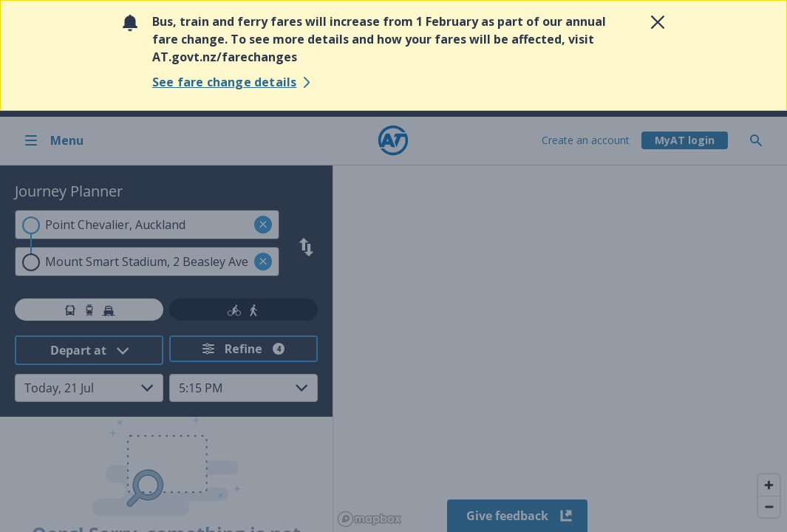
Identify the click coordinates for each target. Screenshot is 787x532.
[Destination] (147, 262)
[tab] (89, 310)
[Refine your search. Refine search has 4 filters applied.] (243, 349)
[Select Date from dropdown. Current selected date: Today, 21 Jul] (89, 388)
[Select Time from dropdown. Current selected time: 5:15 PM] (243, 388)
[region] (560, 349)
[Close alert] (658, 22)
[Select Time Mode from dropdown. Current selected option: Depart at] (89, 350)
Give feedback (518, 516)
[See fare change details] (234, 82)
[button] (263, 225)
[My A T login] (685, 140)
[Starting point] (147, 225)
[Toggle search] (762, 140)
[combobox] (147, 225)
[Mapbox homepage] (369, 519)
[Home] (393, 140)
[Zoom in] (769, 485)
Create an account (586, 140)
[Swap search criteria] (306, 247)
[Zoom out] (769, 507)
